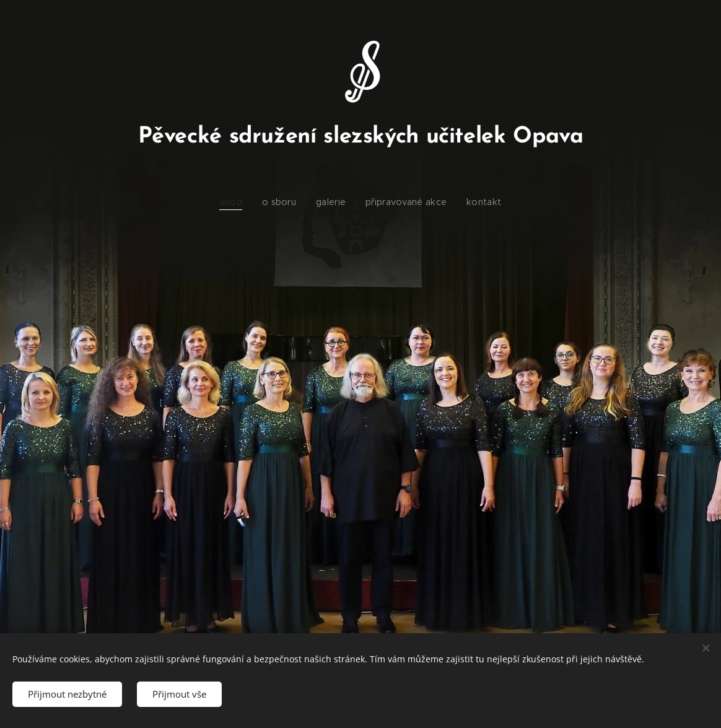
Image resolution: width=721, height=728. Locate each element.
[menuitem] (240, 202)
